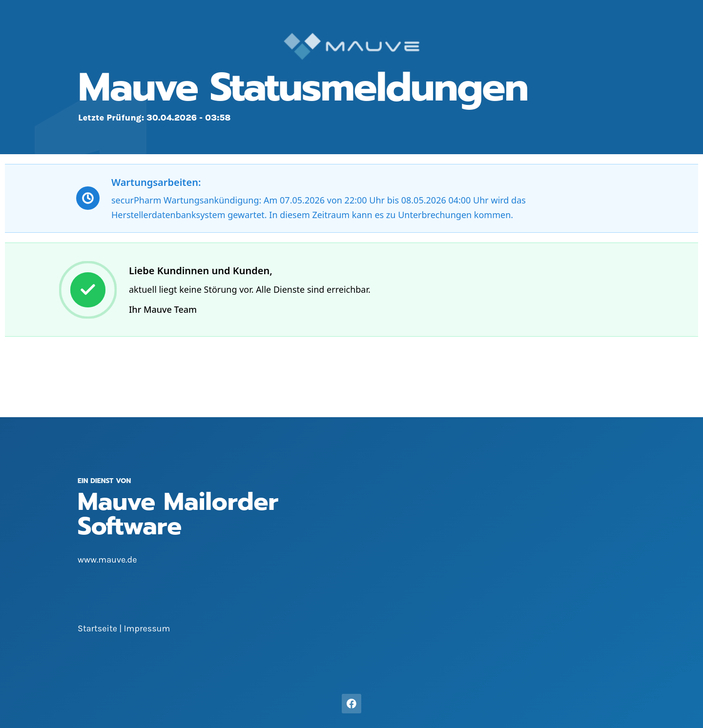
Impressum (147, 628)
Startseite (97, 628)
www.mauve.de (107, 560)
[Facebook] (351, 704)
